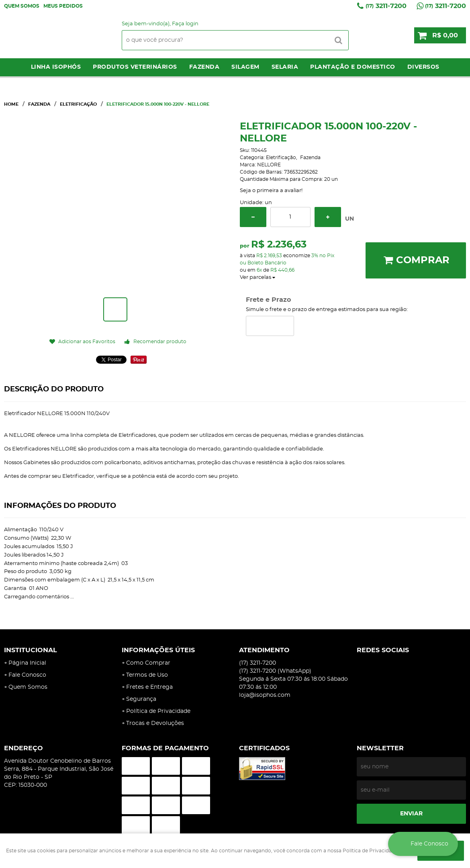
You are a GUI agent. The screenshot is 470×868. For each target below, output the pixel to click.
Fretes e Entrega (149, 687)
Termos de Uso (147, 675)
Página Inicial (27, 663)
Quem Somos (22, 6)
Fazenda (204, 67)
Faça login (185, 24)
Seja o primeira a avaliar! (271, 191)
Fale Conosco (27, 675)
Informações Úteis (158, 650)
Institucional (31, 650)
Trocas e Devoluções (155, 723)
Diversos (423, 67)
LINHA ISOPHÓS (56, 67)
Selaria (285, 67)
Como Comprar (148, 663)
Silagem (245, 67)
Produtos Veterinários (135, 67)
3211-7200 (386, 6)
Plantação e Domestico (353, 67)
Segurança (141, 699)
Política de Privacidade (158, 711)
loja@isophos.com (265, 695)
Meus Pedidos (63, 6)
